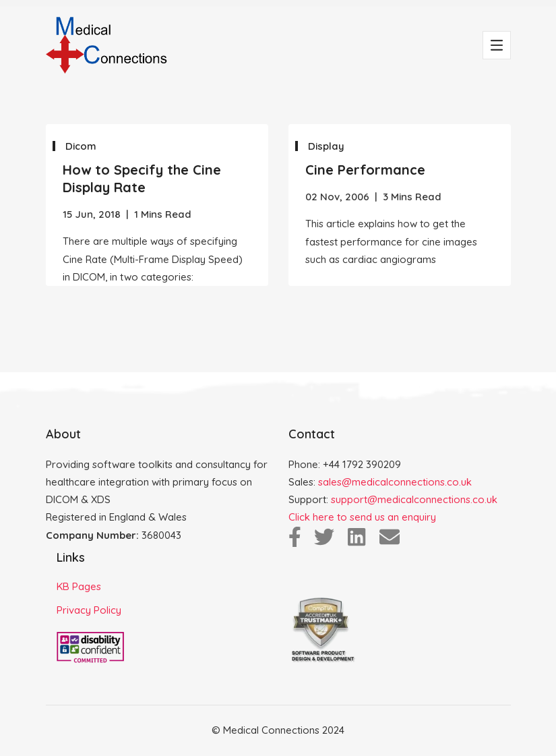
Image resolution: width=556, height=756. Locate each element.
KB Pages (79, 586)
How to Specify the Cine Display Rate (142, 178)
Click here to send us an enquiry (362, 517)
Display (326, 146)
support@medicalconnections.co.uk (414, 499)
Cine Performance (365, 170)
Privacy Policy (89, 610)
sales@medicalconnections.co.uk (395, 482)
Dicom (81, 146)
